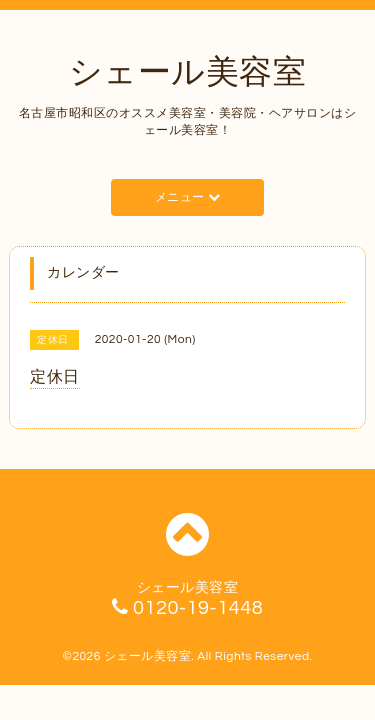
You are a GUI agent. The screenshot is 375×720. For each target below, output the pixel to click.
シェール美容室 (188, 73)
